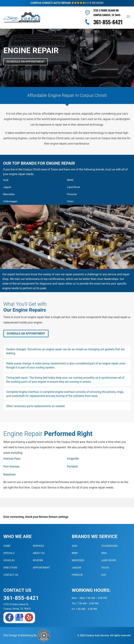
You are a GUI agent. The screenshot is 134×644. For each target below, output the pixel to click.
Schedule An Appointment (26, 62)
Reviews (38, 560)
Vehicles (9, 560)
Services (38, 546)
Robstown (10, 474)
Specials (9, 553)
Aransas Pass (12, 459)
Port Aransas (11, 466)
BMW (70, 180)
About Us (39, 553)
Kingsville (73, 459)
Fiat (104, 575)
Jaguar (7, 187)
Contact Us (11, 575)
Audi (6, 180)
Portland (72, 466)
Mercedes (9, 194)
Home (7, 546)
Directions (10, 568)
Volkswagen (10, 201)
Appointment (41, 568)
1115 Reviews (88, 3)
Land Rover (74, 187)
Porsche (72, 194)
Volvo (70, 201)
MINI (104, 553)
